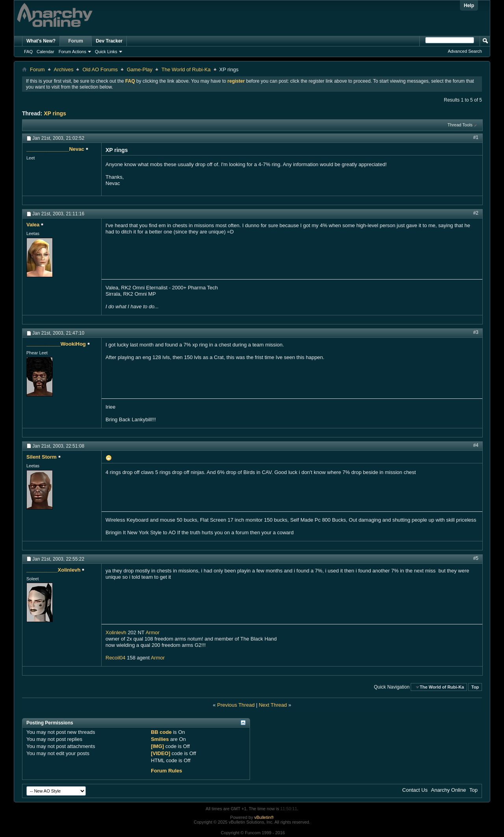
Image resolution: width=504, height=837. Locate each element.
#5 (476, 558)
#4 (476, 445)
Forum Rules (166, 771)
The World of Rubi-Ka (186, 69)
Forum (76, 41)
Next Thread (273, 705)
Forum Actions (72, 52)
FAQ (28, 52)
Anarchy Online (449, 790)
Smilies (160, 739)
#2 (476, 213)
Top (475, 687)
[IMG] (157, 746)
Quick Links (106, 52)
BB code (161, 732)
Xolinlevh (116, 632)
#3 (476, 332)
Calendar (45, 52)
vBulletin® (264, 817)
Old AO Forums (100, 69)
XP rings (55, 113)
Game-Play (140, 69)
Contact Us (415, 790)
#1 (476, 137)
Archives (64, 69)
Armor (153, 632)
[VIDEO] (160, 753)
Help (469, 6)
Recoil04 (116, 658)
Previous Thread (236, 705)
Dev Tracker (109, 41)
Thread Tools (460, 125)
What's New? (41, 41)
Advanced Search (465, 51)
